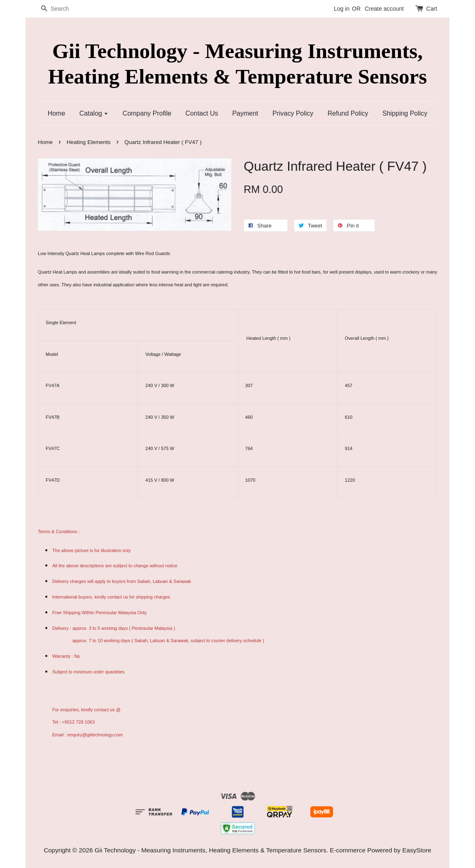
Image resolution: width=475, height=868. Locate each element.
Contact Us (202, 113)
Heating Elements (89, 142)
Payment (245, 113)
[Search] (63, 9)
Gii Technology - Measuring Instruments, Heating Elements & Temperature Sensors (237, 63)
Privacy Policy (293, 113)
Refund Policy (348, 113)
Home (57, 113)
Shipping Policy (405, 113)
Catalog (94, 113)
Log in (342, 9)
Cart (432, 9)
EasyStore (417, 850)
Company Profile (147, 113)
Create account (384, 9)
